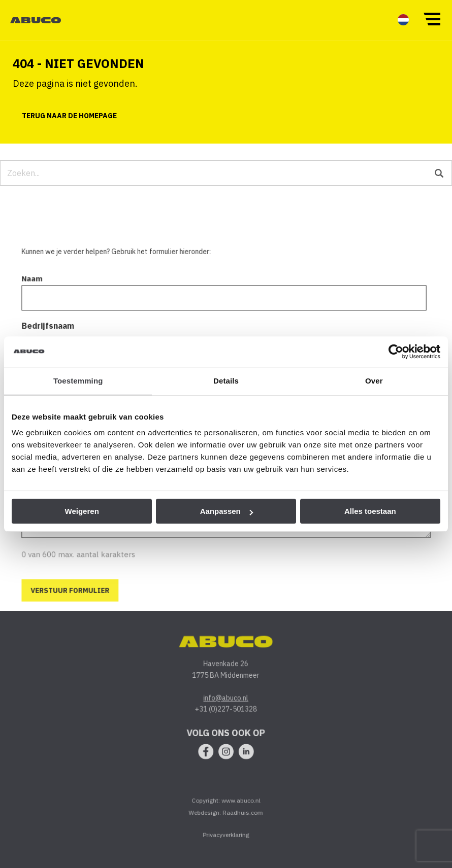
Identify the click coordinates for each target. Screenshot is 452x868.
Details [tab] (226, 381)
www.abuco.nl (241, 806)
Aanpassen (227, 511)
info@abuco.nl (226, 704)
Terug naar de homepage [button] (69, 116)
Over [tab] (374, 381)
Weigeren (82, 511)
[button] (432, 18)
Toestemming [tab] (78, 381)
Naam (34, 286)
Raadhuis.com (243, 818)
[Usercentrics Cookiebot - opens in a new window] (396, 352)
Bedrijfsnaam (49, 332)
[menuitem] (403, 20)
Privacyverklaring (226, 840)
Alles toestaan (370, 511)
